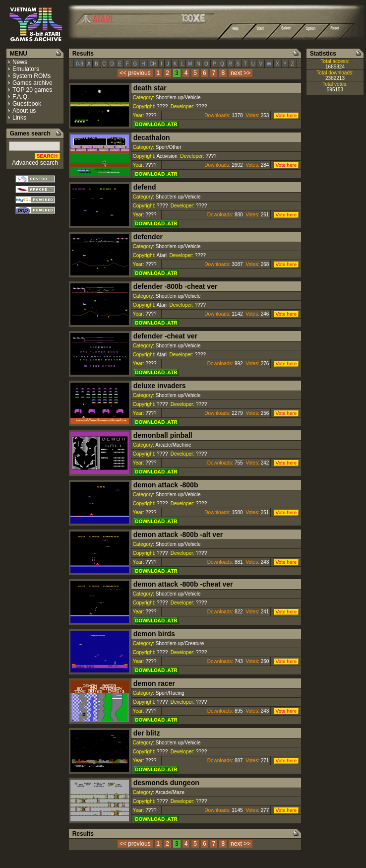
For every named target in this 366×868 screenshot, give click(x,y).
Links (19, 118)
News (20, 62)
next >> (241, 73)
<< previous (135, 73)
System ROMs (31, 76)
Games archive (32, 83)
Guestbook (27, 104)
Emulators (26, 69)
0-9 (80, 64)
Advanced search (35, 163)
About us (24, 111)
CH (153, 64)
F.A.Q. (21, 97)
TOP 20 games (32, 90)
